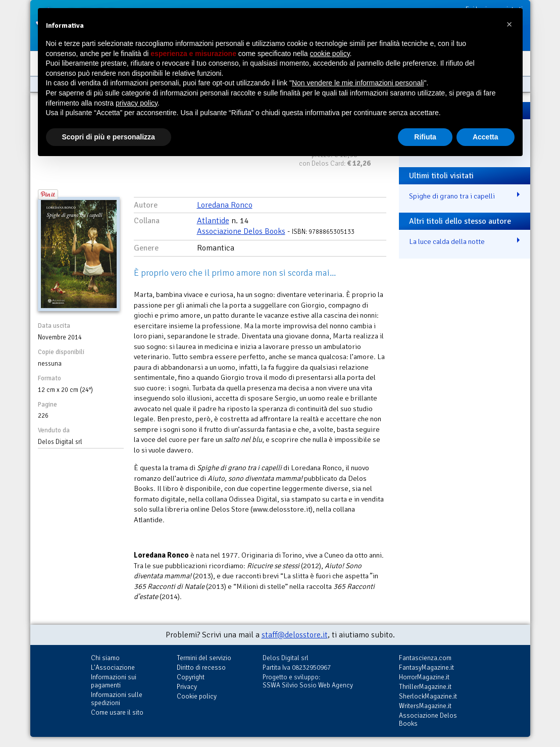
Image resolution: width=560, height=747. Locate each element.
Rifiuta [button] (425, 137)
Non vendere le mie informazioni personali (358, 83)
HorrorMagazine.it (424, 677)
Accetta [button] (486, 137)
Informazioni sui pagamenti (114, 681)
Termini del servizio (204, 658)
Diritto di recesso (201, 667)
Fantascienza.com (425, 658)
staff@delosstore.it (295, 635)
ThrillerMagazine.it (425, 687)
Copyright (191, 677)
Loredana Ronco (225, 205)
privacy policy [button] (137, 103)
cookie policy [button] (329, 54)
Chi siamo (105, 658)
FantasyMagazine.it (426, 667)
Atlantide (213, 221)
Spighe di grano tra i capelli (452, 196)
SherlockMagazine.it (428, 696)
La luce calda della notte (447, 241)
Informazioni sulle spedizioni (117, 699)
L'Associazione (113, 667)
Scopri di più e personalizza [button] (109, 137)
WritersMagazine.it (425, 706)
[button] (510, 24)
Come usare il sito (117, 712)
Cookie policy (197, 696)
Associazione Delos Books (241, 231)
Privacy (187, 687)
